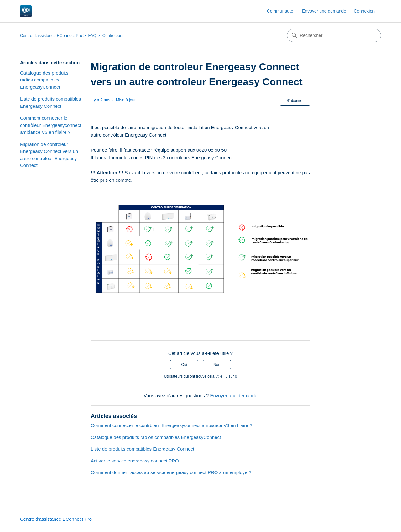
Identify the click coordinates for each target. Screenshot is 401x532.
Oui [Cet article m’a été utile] (184, 365)
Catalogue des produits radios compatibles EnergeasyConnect (44, 80)
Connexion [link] (364, 11)
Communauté (280, 11)
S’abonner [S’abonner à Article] (295, 101)
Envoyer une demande (324, 11)
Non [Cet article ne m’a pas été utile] (217, 365)
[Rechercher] (334, 35)
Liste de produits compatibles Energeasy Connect (50, 102)
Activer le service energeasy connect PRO (135, 461)
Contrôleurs (113, 36)
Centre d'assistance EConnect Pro (51, 36)
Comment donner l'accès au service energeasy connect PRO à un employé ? (171, 472)
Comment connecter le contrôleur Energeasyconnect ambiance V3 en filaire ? (51, 125)
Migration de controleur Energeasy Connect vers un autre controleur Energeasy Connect (49, 155)
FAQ (92, 36)
